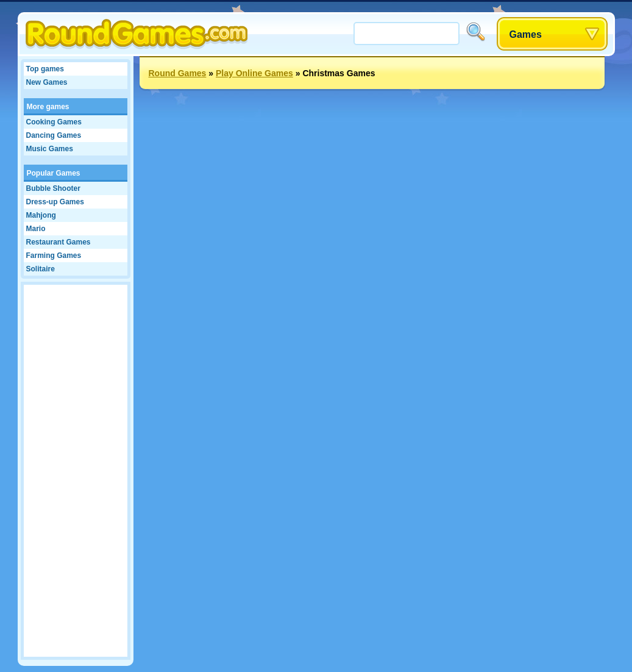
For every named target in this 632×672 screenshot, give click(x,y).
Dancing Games (54, 135)
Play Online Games (254, 73)
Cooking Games (54, 122)
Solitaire (41, 269)
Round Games (178, 73)
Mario (36, 229)
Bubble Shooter (53, 188)
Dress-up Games (55, 202)
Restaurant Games (59, 242)
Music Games (50, 149)
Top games (45, 69)
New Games (47, 82)
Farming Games (54, 256)
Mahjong (41, 215)
